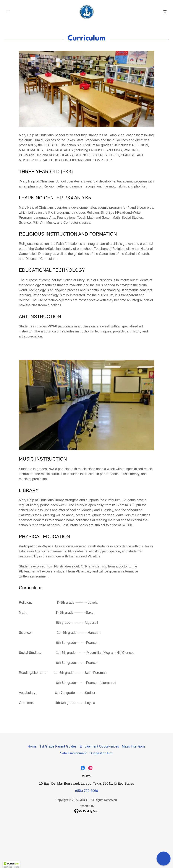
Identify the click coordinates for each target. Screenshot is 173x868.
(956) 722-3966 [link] (86, 791)
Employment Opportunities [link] (99, 746)
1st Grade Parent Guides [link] (58, 746)
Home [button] (32, 746)
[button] (17, 12)
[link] (86, 12)
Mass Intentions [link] (134, 746)
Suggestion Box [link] (101, 753)
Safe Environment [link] (73, 753)
